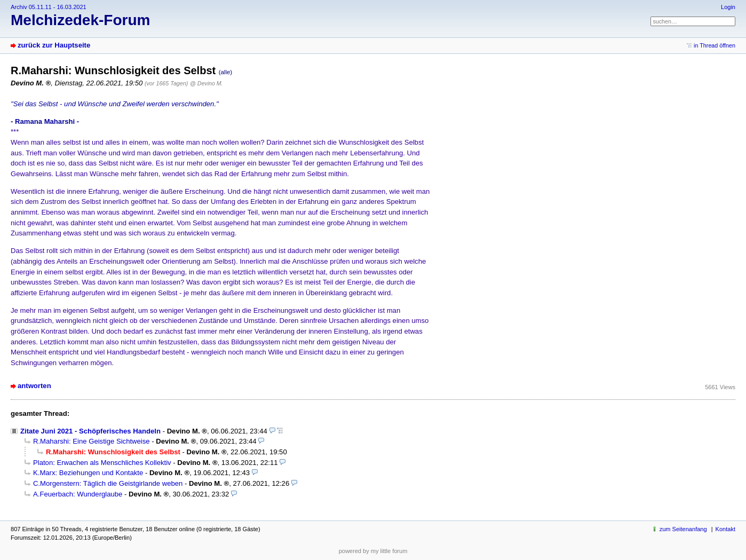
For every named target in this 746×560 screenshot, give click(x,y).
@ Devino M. (206, 83)
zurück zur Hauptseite (54, 45)
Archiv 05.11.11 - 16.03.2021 (49, 7)
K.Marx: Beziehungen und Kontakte (88, 473)
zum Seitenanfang (683, 529)
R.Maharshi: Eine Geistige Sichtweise (92, 441)
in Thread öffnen (715, 45)
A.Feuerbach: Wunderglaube (78, 494)
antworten (34, 386)
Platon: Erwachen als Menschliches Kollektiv (102, 463)
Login (728, 7)
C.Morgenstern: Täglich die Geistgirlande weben (108, 483)
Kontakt (725, 529)
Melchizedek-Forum (80, 20)
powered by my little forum (373, 551)
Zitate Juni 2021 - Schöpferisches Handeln (90, 431)
